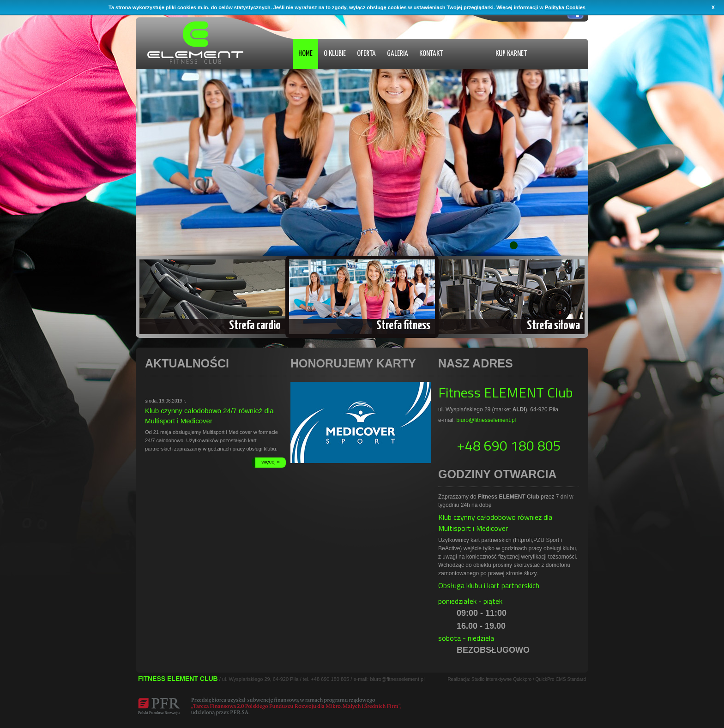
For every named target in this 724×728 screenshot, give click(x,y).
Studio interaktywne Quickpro (501, 679)
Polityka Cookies (565, 7)
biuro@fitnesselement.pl (486, 420)
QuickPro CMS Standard (561, 679)
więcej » (271, 462)
